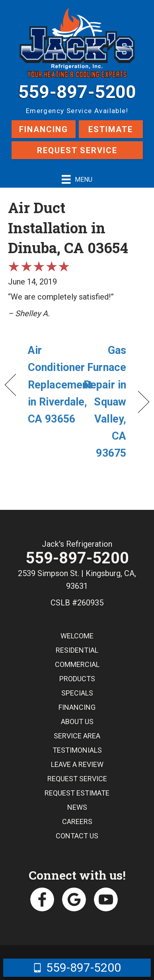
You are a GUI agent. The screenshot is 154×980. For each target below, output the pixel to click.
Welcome (77, 636)
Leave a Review (77, 764)
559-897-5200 (77, 92)
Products (77, 679)
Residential (77, 650)
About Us (77, 722)
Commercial (77, 664)
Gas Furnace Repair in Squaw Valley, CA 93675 (104, 402)
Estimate (111, 129)
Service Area (77, 736)
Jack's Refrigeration (77, 544)
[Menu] (77, 179)
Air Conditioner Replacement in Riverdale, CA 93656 (60, 385)
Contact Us (77, 836)
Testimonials (77, 750)
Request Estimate (77, 793)
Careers (77, 821)
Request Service (77, 150)
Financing (44, 129)
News (77, 807)
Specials (77, 693)
